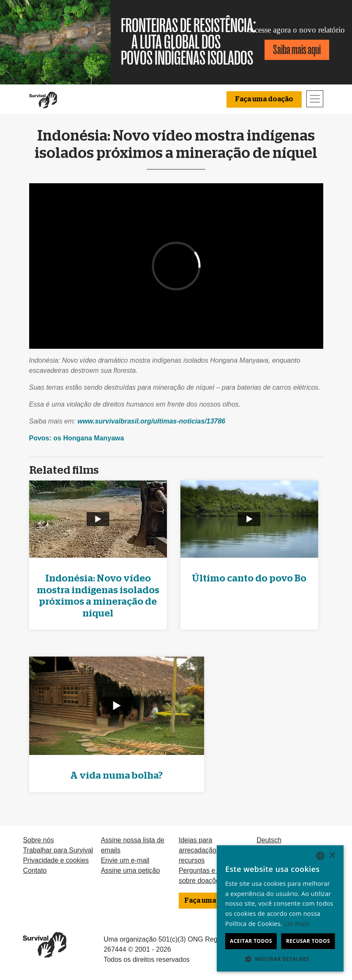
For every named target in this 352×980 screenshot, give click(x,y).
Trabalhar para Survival (58, 850)
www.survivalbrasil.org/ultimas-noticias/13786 (151, 421)
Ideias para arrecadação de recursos (202, 850)
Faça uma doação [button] (264, 99)
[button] (280, 959)
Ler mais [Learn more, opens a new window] (296, 924)
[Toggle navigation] (315, 99)
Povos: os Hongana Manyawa (77, 438)
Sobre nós (38, 840)
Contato (35, 870)
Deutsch (269, 840)
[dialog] (280, 908)
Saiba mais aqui (297, 50)
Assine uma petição (131, 870)
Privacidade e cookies (56, 860)
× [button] (332, 856)
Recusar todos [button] (308, 941)
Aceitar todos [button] (251, 941)
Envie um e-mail (125, 860)
